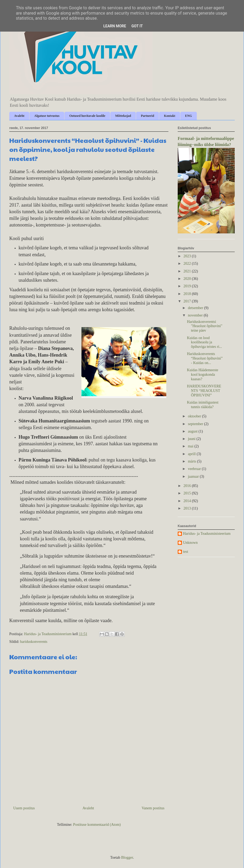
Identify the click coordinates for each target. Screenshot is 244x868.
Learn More (115, 26)
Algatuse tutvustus (47, 116)
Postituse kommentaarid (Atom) (97, 825)
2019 (188, 286)
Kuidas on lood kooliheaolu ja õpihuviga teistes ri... (204, 342)
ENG (189, 116)
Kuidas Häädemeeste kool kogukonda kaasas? (203, 375)
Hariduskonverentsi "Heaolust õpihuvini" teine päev (205, 326)
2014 (188, 501)
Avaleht (19, 116)
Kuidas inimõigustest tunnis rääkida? (203, 405)
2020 (188, 279)
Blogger (127, 858)
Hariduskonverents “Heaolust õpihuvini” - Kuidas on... (205, 358)
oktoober (195, 416)
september (196, 424)
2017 (188, 301)
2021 (188, 271)
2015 (188, 493)
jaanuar (194, 476)
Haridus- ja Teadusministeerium (207, 534)
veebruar (195, 469)
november (196, 315)
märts (192, 461)
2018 (188, 294)
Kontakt (170, 116)
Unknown (190, 543)
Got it (137, 26)
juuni (192, 439)
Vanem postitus (153, 808)
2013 (188, 508)
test (186, 552)
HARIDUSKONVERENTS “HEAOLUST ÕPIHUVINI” (204, 391)
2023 (188, 256)
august (193, 431)
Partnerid (147, 116)
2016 (188, 486)
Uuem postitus (24, 808)
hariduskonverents (34, 642)
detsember (196, 308)
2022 (188, 264)
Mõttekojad (123, 116)
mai (191, 446)
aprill (192, 454)
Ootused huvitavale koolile (87, 116)
